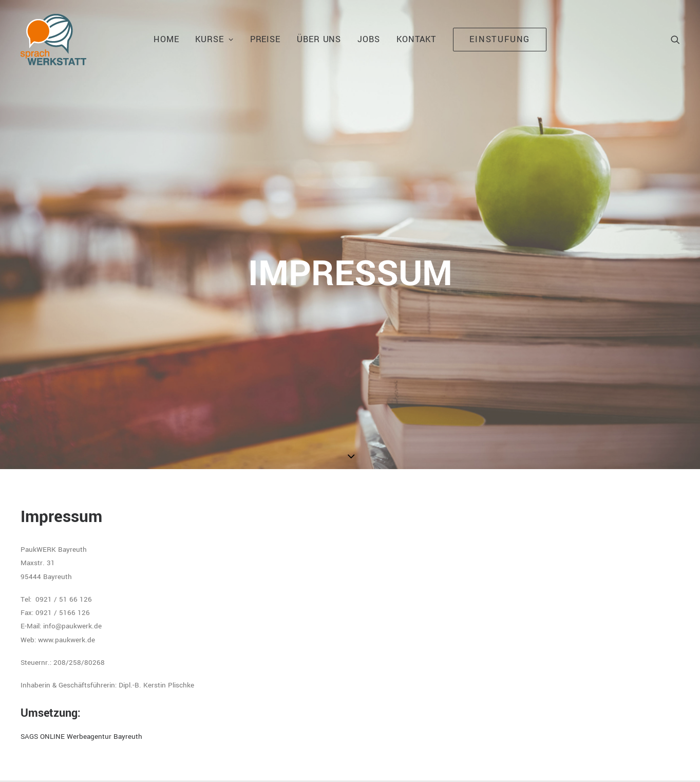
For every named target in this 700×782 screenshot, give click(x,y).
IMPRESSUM (137, 762)
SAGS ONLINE (285, 762)
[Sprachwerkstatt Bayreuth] (53, 40)
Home (166, 39)
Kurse (214, 39)
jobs (369, 39)
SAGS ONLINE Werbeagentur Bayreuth (81, 489)
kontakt (417, 39)
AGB (212, 762)
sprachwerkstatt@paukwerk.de (521, 658)
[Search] (675, 40)
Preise (265, 39)
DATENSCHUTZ (180, 762)
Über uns (319, 39)
